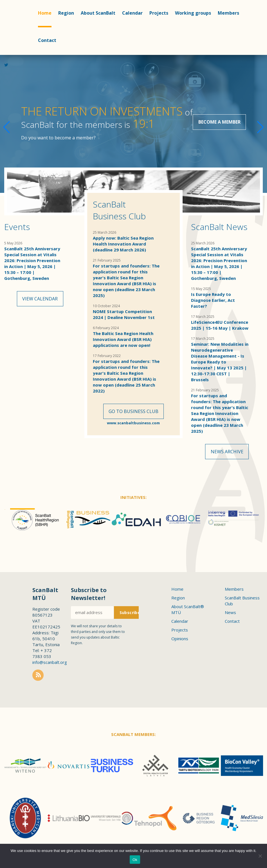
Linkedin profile (250, 67)
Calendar (132, 13)
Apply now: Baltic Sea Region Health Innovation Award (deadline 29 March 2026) (123, 244)
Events (17, 227)
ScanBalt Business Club (119, 210)
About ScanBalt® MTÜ (188, 611)
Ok (135, 860)
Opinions (180, 640)
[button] (260, 124)
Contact (47, 40)
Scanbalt (14, 27)
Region (66, 13)
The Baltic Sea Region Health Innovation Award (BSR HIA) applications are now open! (123, 339)
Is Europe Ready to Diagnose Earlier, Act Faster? (213, 300)
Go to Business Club (133, 412)
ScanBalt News (219, 227)
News (230, 614)
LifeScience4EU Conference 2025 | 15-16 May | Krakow (220, 325)
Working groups (193, 13)
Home (45, 13)
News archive (227, 452)
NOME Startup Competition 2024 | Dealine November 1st (124, 314)
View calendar (40, 300)
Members (228, 13)
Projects (159, 13)
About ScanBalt (98, 13)
